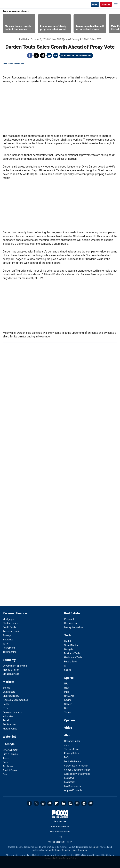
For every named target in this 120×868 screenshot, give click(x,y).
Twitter (36, 55)
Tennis (68, 712)
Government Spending (15, 666)
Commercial (71, 623)
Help (60, 837)
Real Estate (72, 613)
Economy (9, 660)
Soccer (68, 704)
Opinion (70, 720)
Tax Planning (10, 652)
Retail (6, 720)
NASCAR (69, 696)
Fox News (69, 778)
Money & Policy (11, 670)
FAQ (66, 757)
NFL (66, 684)
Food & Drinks (10, 770)
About (68, 735)
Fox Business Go (73, 786)
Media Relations (73, 762)
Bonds (6, 704)
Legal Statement (80, 850)
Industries (8, 716)
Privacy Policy (71, 753)
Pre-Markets (9, 725)
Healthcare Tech (73, 657)
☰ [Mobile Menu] (116, 4)
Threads (43, 55)
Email (56, 55)
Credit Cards (9, 627)
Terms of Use (71, 749)
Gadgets (69, 649)
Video (68, 728)
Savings (7, 635)
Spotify (84, 803)
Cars (5, 762)
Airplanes (8, 766)
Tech (68, 635)
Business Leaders (12, 712)
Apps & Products (73, 790)
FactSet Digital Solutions (59, 850)
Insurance (8, 640)
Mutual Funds (10, 729)
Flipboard (57, 803)
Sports (69, 678)
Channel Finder (72, 741)
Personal (69, 619)
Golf (66, 708)
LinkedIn (63, 803)
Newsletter (77, 803)
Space (68, 670)
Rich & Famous (11, 754)
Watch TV (106, 4)
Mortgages (9, 619)
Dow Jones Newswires (13, 64)
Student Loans (11, 623)
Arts (5, 775)
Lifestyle (9, 744)
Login (95, 4)
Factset (95, 847)
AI (65, 666)
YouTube (50, 803)
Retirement (9, 648)
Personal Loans (11, 631)
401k (5, 644)
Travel (6, 758)
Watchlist (9, 737)
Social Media (71, 645)
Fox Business (14, 4)
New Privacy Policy (60, 827)
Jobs (67, 745)
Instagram (43, 803)
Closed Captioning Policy (77, 770)
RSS (70, 803)
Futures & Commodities (15, 700)
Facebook (30, 55)
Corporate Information (76, 766)
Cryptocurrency (11, 696)
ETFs (5, 708)
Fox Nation (70, 782)
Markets (9, 682)
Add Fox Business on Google (78, 55)
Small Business (11, 674)
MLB (67, 692)
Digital (67, 641)
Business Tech (72, 653)
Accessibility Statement (77, 774)
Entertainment (11, 750)
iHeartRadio (91, 803)
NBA (67, 688)
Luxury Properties (74, 627)
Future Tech (71, 662)
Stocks (6, 688)
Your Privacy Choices (60, 832)
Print (49, 55)
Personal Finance (15, 613)
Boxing (68, 700)
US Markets (9, 692)
